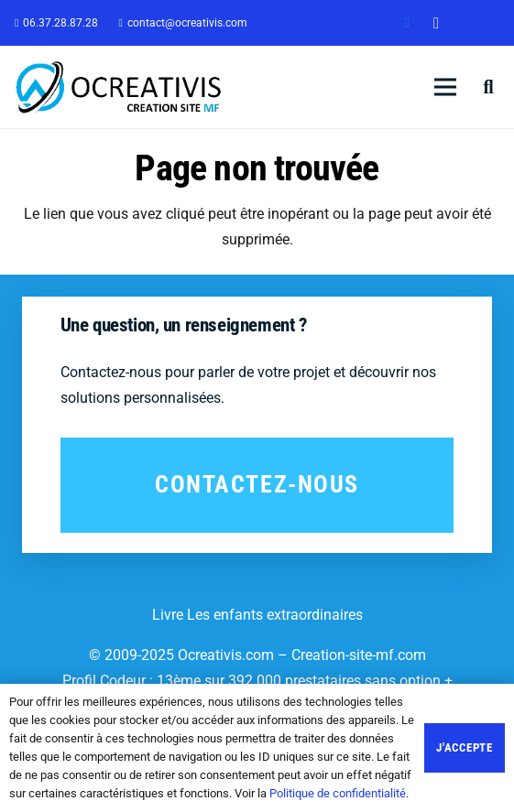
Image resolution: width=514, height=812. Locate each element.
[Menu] (445, 87)
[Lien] (119, 87)
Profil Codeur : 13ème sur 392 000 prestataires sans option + (257, 681)
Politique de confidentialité (338, 793)
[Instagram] (436, 23)
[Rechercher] (488, 87)
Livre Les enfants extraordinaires (257, 615)
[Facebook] (407, 23)
